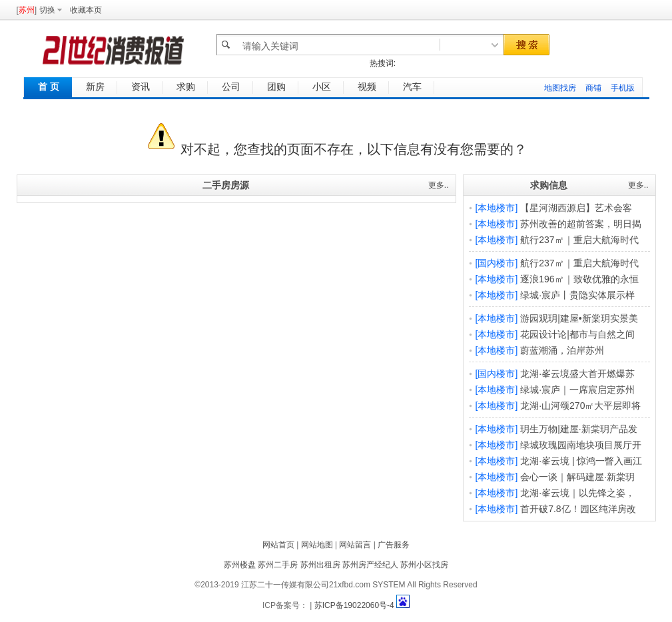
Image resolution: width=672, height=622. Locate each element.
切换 (47, 10)
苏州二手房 (278, 565)
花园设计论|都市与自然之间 (577, 334)
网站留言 (355, 545)
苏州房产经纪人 (370, 565)
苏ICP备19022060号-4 (354, 605)
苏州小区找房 (424, 565)
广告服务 (394, 545)
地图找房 (560, 88)
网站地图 (317, 545)
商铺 (593, 88)
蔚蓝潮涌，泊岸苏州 (562, 350)
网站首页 (278, 545)
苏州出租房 (320, 565)
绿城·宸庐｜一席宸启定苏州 (577, 390)
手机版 (623, 88)
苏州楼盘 (240, 565)
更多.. (439, 185)
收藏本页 (86, 10)
